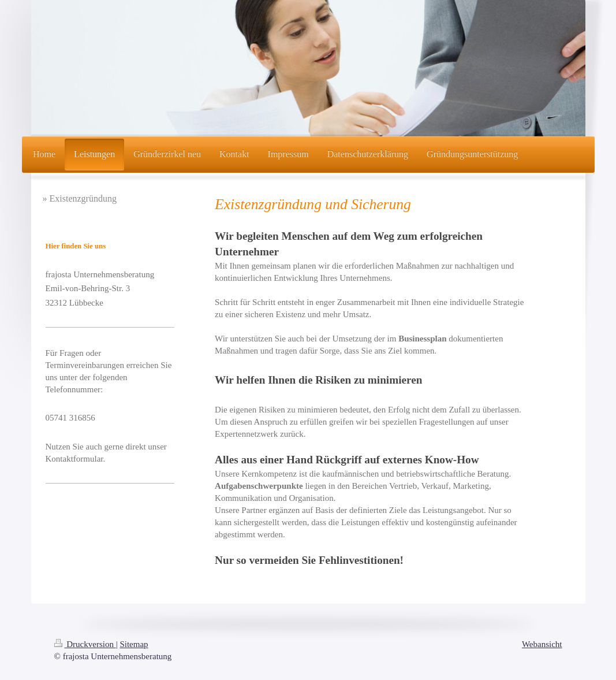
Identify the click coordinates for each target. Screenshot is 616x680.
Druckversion (85, 644)
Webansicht (542, 644)
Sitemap (134, 644)
